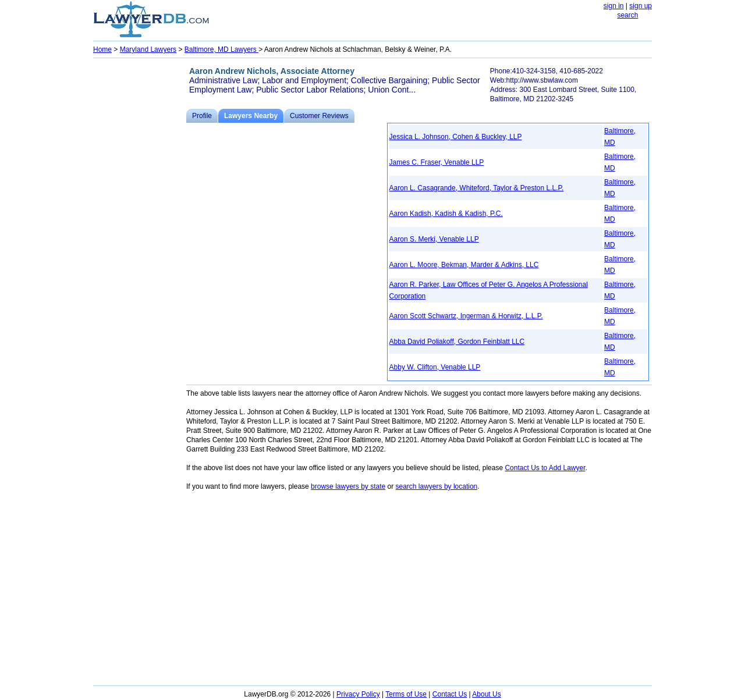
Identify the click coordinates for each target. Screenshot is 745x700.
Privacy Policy (358, 694)
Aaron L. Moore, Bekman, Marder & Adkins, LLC (464, 265)
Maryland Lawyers (148, 49)
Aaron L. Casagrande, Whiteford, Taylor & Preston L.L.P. (477, 188)
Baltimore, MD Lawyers (221, 49)
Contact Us (450, 694)
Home (102, 49)
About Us (486, 694)
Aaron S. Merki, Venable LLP (434, 239)
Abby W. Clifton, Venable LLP (435, 367)
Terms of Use (406, 694)
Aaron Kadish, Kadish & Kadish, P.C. (446, 214)
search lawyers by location (437, 486)
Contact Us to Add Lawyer (545, 468)
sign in (614, 6)
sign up (641, 6)
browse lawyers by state (348, 486)
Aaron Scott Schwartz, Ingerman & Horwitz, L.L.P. (466, 316)
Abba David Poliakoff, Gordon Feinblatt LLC (457, 342)
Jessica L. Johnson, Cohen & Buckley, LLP (456, 137)
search (627, 15)
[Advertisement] (140, 236)
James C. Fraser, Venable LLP (437, 162)
